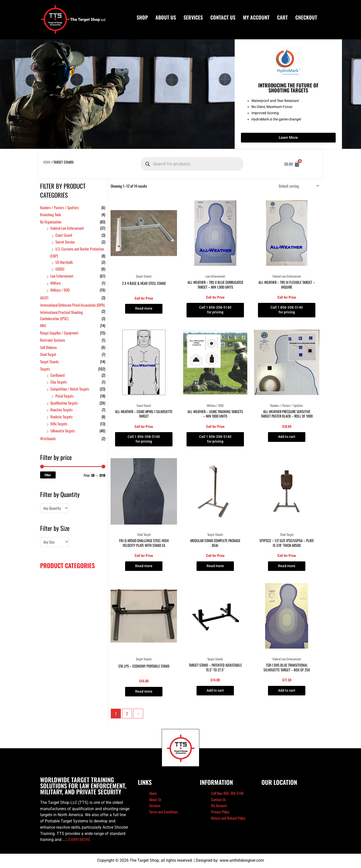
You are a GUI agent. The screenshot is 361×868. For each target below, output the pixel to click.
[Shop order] (298, 186)
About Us (166, 17)
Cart (282, 17)
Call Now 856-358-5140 (227, 795)
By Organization (51, 222)
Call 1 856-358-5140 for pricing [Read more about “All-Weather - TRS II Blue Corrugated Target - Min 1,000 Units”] (215, 310)
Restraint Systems (53, 340)
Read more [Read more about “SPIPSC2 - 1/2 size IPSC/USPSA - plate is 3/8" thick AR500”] (287, 567)
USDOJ (60, 269)
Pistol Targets (65, 396)
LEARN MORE (78, 842)
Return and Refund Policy (228, 820)
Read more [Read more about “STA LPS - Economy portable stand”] (144, 693)
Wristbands (48, 438)
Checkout (306, 17)
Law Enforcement (62, 276)
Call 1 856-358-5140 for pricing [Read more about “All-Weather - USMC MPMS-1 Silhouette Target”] (144, 440)
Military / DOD (60, 290)
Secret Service (65, 242)
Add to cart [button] (287, 438)
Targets (45, 369)
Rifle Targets (59, 424)
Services (193, 17)
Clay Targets (59, 382)
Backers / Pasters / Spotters (60, 207)
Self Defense (48, 347)
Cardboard (58, 375)
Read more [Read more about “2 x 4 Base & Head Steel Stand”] (144, 309)
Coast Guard (64, 235)
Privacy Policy (220, 813)
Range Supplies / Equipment (59, 333)
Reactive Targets (62, 410)
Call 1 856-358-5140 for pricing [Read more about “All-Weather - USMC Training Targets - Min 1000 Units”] (215, 440)
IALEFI (44, 298)
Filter (48, 475)
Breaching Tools (51, 214)
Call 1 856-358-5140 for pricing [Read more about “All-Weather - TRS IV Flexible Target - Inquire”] (287, 310)
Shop (142, 17)
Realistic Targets (62, 417)
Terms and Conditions (164, 813)
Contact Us (223, 17)
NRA (43, 325)
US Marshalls (64, 262)
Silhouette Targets (63, 431)
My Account (256, 17)
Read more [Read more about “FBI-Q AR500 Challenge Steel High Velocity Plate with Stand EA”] (144, 567)
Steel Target (48, 354)
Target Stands (50, 361)
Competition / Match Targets (70, 389)
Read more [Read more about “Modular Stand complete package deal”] (215, 567)
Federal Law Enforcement (67, 228)
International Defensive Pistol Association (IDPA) (72, 305)
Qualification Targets (64, 403)
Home (47, 162)
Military (56, 283)
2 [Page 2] (127, 715)
